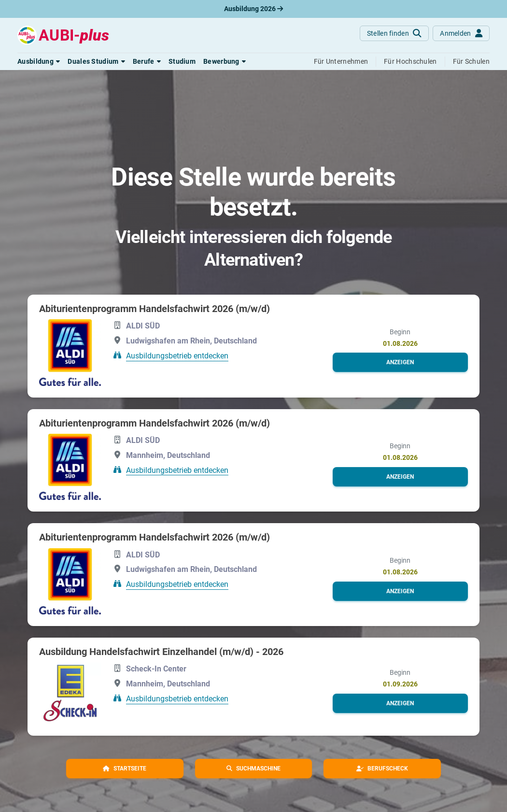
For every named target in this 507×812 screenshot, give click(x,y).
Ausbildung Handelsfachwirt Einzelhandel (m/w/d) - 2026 (161, 652)
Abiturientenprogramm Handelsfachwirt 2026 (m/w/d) (155, 309)
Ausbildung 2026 (253, 9)
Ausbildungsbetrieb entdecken (177, 356)
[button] (39, 61)
